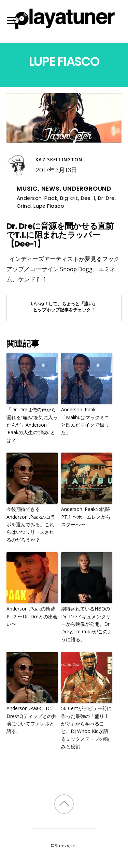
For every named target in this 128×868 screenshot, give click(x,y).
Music (27, 189)
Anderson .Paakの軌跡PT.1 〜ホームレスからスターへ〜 (86, 517)
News (51, 189)
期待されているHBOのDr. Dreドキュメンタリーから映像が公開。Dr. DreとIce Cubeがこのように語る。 (87, 624)
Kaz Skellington (59, 160)
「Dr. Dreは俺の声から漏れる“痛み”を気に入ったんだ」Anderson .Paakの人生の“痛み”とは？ (32, 425)
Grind (24, 206)
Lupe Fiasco (49, 206)
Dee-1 (88, 198)
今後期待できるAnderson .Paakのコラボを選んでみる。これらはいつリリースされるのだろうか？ (31, 524)
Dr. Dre (106, 198)
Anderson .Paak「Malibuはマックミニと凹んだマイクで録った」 (85, 421)
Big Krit (69, 198)
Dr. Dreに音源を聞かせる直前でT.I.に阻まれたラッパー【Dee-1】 (60, 235)
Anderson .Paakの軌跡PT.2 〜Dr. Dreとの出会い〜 (32, 616)
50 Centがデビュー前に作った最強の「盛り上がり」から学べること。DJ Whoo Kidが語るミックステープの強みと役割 (86, 727)
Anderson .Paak (37, 198)
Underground (87, 189)
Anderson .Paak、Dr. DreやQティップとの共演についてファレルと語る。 (32, 720)
